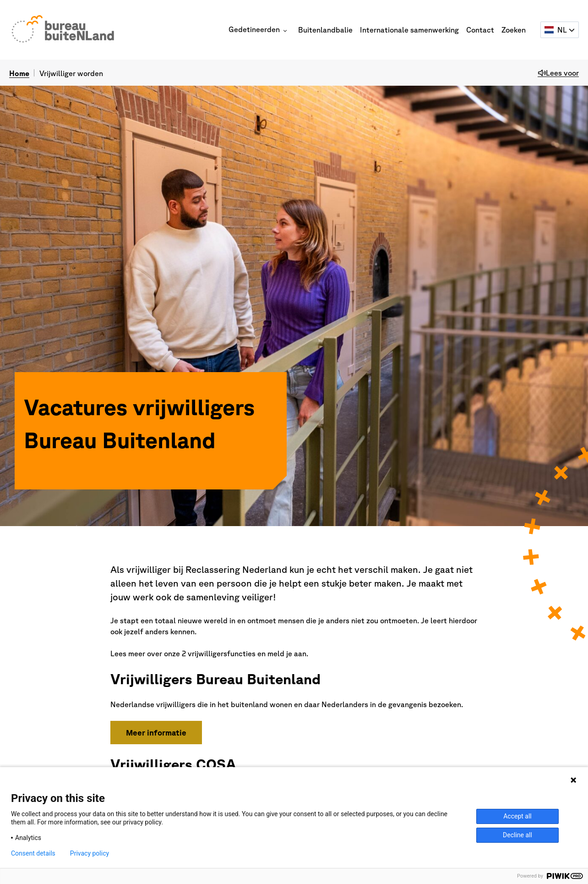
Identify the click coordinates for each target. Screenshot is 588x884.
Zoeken (514, 30)
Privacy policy (90, 853)
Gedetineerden (258, 29)
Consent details (33, 853)
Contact (480, 30)
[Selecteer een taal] (560, 30)
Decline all (517, 835)
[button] (285, 31)
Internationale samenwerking (409, 30)
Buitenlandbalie (325, 30)
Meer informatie (156, 733)
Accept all (517, 816)
